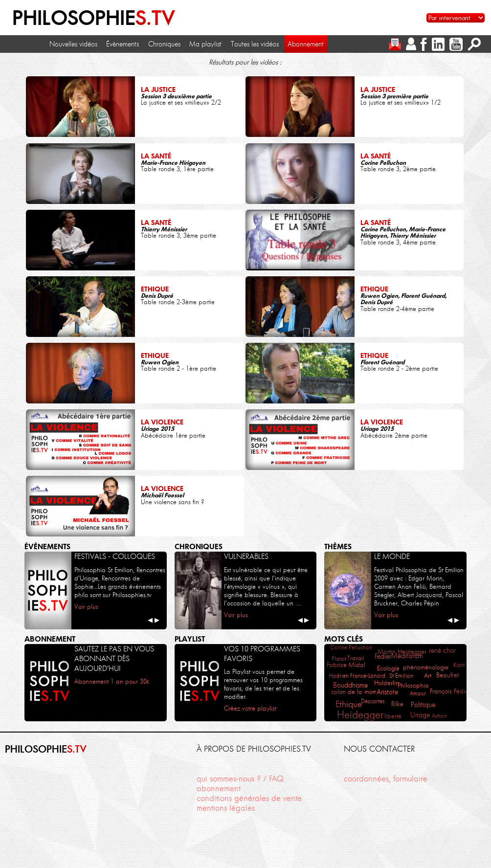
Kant (459, 665)
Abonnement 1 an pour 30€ (112, 681)
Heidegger (360, 715)
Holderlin (387, 683)
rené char (442, 651)
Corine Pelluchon (351, 647)
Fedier (383, 656)
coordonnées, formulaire (386, 779)
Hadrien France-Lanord (357, 676)
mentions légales (226, 808)
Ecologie (388, 668)
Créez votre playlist (250, 708)
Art (428, 675)
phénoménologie (426, 667)
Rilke (397, 704)
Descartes (373, 701)
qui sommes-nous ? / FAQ (240, 779)
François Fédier (450, 691)
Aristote (387, 692)
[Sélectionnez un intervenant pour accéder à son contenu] (455, 18)
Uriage (420, 715)
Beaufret (447, 675)
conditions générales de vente (249, 798)
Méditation (407, 656)
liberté (393, 716)
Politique (423, 705)
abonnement (219, 789)
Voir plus (86, 607)
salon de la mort (353, 692)
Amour (418, 693)
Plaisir (339, 658)
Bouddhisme (350, 685)
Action (439, 716)
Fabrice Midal (346, 665)
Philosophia (413, 685)
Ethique (349, 704)
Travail (356, 658)
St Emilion (401, 676)
